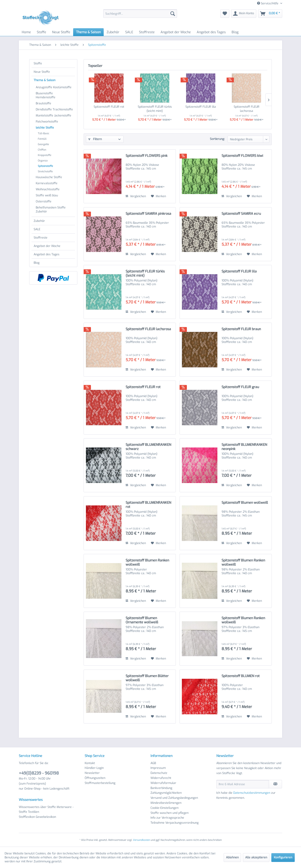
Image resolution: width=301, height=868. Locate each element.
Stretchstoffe (45, 171)
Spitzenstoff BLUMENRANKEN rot (148, 505)
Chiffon (42, 150)
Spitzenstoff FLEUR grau (240, 387)
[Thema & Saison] (88, 32)
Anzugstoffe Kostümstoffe (54, 87)
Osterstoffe (44, 201)
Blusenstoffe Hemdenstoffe (46, 95)
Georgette (43, 144)
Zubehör (39, 221)
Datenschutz (159, 773)
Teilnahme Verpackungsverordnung (175, 823)
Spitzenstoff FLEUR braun (241, 329)
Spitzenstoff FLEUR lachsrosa (247, 109)
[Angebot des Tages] (211, 32)
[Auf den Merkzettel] (158, 196)
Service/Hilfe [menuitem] (268, 3)
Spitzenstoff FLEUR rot (109, 107)
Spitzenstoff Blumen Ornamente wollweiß (142, 620)
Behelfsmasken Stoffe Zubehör (51, 210)
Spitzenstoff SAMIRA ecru (241, 214)
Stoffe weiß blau (47, 195)
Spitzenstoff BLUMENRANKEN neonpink (244, 447)
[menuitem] (140, 14)
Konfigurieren (283, 857)
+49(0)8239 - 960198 (39, 773)
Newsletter (92, 773)
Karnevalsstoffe (47, 183)
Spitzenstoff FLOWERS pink (147, 156)
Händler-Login (94, 768)
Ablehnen (232, 857)
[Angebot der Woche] (176, 32)
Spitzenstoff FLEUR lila (201, 107)
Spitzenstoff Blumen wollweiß (245, 503)
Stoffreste (41, 238)
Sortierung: (217, 139)
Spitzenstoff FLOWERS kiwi (242, 156)
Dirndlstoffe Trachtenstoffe (54, 109)
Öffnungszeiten (95, 778)
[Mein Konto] (244, 14)
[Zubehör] (113, 32)
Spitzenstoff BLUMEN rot (241, 676)
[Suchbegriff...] (140, 14)
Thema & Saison (45, 80)
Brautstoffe (43, 103)
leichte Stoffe (45, 128)
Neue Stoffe (42, 72)
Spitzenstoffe (45, 166)
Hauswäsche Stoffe (49, 177)
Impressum (158, 768)
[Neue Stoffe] (61, 32)
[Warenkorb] (270, 14)
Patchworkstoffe (47, 122)
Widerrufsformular (163, 783)
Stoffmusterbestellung (100, 783)
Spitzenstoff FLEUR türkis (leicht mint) (155, 109)
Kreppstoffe (45, 155)
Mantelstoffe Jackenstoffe (54, 116)
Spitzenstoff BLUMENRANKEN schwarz (148, 447)
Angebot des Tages (47, 254)
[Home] (26, 32)
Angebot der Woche (47, 246)
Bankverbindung (161, 788)
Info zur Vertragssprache (167, 818)
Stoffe (38, 63)
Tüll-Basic (44, 133)
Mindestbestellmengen (166, 803)
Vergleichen (136, 196)
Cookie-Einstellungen (165, 808)
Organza (43, 161)
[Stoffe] (41, 32)
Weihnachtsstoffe (48, 189)
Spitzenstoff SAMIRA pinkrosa (148, 214)
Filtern (95, 139)
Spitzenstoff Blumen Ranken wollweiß (147, 562)
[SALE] (129, 32)
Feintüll (42, 139)
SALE (37, 229)
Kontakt (90, 763)
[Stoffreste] (147, 32)
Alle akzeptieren (256, 857)
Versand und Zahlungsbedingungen (174, 798)
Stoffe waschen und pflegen (170, 813)
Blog (37, 263)
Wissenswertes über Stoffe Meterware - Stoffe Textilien (46, 810)
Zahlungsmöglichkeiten (166, 793)
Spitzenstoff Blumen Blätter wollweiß (147, 678)
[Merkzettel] (225, 14)
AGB (153, 763)
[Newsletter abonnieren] (275, 784)
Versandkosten (142, 840)
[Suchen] (173, 14)
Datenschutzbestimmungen (252, 793)
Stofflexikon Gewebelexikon (37, 817)
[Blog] (235, 32)
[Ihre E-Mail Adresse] (243, 784)
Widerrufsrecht (161, 778)
